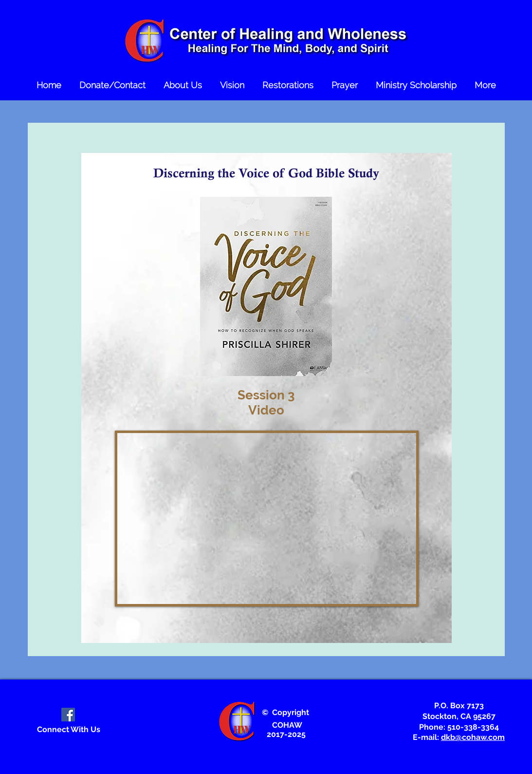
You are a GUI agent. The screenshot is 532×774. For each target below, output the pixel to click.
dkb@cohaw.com (473, 737)
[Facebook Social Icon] (68, 715)
